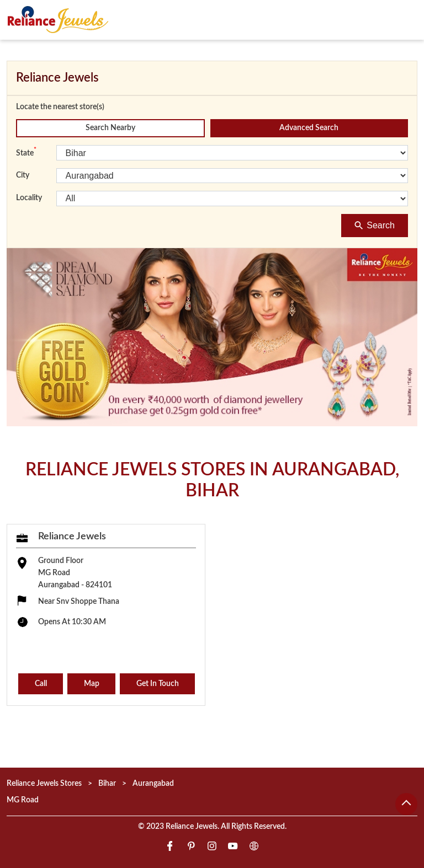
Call (41, 684)
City (23, 175)
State (26, 152)
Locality (29, 198)
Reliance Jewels (72, 536)
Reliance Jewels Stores (45, 784)
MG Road (23, 800)
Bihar (107, 784)
